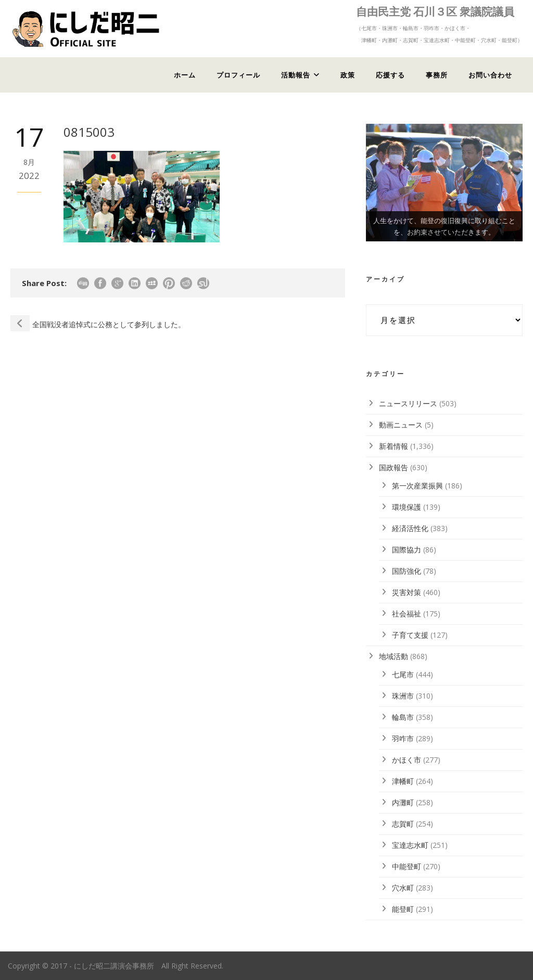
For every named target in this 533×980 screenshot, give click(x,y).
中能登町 (407, 866)
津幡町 (403, 781)
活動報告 (296, 75)
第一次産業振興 (417, 486)
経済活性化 (410, 528)
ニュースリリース (408, 403)
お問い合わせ (490, 75)
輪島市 (403, 717)
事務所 (437, 75)
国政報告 (394, 467)
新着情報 (394, 446)
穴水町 (403, 888)
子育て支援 (410, 635)
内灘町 (403, 802)
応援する (390, 75)
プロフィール (238, 75)
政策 (348, 75)
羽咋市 (403, 738)
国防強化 (407, 571)
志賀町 (403, 824)
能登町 (403, 909)
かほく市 (407, 760)
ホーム (185, 75)
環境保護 (407, 507)
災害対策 (407, 592)
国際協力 (407, 550)
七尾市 (403, 674)
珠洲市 (403, 696)
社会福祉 (407, 614)
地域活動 (394, 656)
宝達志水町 (410, 845)
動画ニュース (401, 425)
